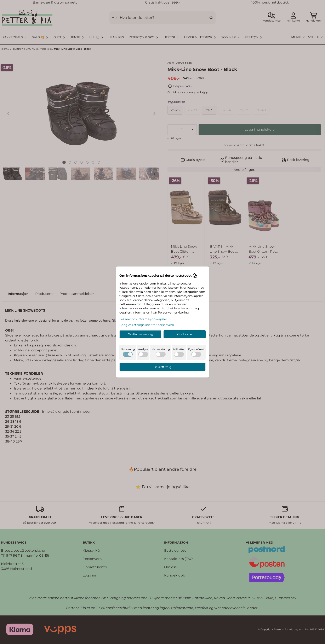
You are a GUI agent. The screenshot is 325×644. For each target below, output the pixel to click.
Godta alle (185, 334)
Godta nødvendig (141, 334)
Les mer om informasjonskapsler (143, 319)
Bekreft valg (162, 367)
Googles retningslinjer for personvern (147, 325)
